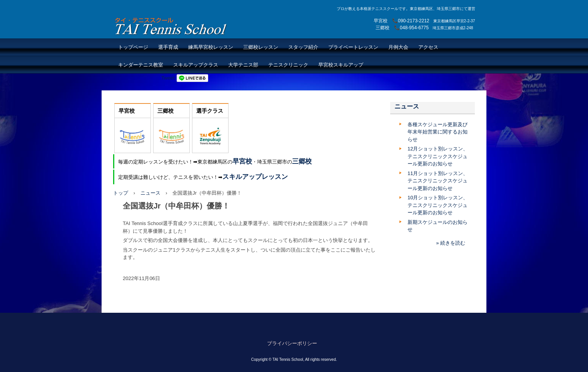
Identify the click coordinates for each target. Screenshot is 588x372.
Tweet (168, 78)
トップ (121, 193)
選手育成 (168, 47)
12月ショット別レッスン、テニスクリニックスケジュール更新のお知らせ (438, 156)
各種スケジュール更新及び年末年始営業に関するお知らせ (438, 132)
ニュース (150, 193)
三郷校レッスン (261, 47)
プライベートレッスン (353, 47)
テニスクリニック (288, 65)
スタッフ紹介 (303, 47)
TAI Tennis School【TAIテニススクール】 (171, 26)
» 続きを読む (451, 243)
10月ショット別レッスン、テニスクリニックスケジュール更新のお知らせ (438, 205)
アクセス (428, 47)
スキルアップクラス (196, 65)
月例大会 (398, 47)
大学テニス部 (243, 65)
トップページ (133, 47)
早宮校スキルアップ (341, 65)
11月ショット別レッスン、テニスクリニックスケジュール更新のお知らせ (438, 181)
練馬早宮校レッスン (211, 47)
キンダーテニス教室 (141, 65)
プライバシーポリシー (292, 343)
